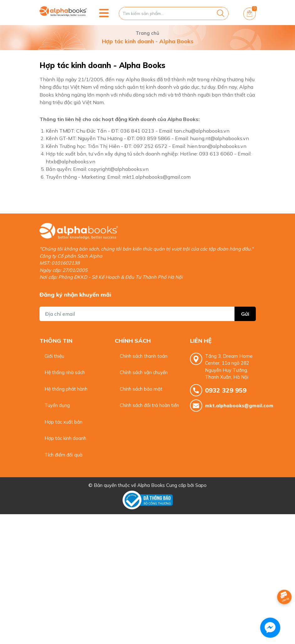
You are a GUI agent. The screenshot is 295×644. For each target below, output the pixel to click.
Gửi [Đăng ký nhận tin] (245, 314)
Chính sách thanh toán (144, 356)
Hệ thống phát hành (66, 389)
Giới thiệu (54, 356)
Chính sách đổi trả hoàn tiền (149, 405)
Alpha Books (151, 485)
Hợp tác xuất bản (63, 422)
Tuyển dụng (57, 405)
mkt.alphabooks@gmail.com (230, 406)
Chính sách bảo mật (141, 389)
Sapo (201, 485)
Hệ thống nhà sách (65, 372)
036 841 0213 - (139, 131)
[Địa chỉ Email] (148, 314)
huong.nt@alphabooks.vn (219, 138)
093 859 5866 (153, 138)
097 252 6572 (150, 146)
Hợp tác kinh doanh (65, 438)
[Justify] (221, 13)
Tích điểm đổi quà (63, 455)
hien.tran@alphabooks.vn (217, 146)
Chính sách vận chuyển (144, 372)
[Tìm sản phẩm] (174, 13)
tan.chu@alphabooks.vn (202, 131)
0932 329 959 (226, 390)
